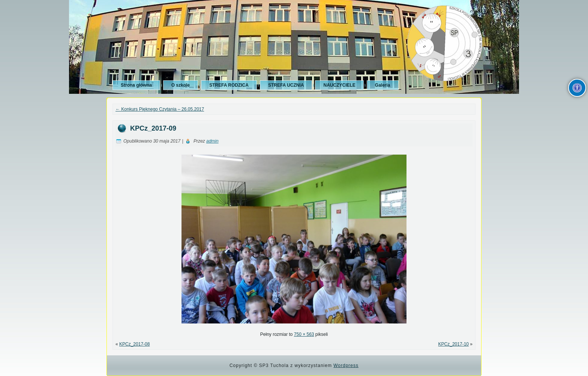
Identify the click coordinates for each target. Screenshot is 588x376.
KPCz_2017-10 (454, 344)
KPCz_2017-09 (153, 128)
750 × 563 (304, 334)
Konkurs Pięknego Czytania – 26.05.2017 (160, 109)
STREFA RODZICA (229, 85)
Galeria (383, 85)
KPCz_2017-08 (134, 344)
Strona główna (136, 85)
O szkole (181, 85)
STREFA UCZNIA (286, 85)
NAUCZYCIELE (339, 85)
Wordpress (346, 365)
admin (212, 141)
